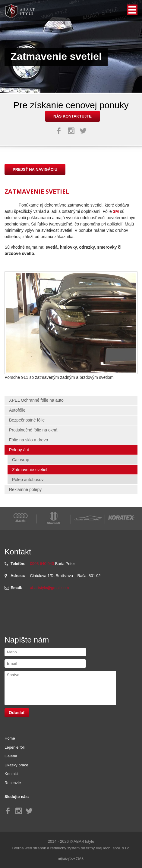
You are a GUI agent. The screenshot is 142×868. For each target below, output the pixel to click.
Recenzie (13, 783)
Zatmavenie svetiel (30, 470)
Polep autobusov (28, 480)
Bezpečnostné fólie (27, 420)
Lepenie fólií (15, 747)
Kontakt (11, 774)
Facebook (59, 131)
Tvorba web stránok (29, 848)
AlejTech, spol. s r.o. (113, 848)
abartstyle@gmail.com (50, 588)
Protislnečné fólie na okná (33, 430)
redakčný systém (65, 848)
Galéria (11, 756)
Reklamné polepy (25, 489)
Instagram (71, 131)
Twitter (83, 131)
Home (10, 738)
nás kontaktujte (73, 116)
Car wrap (21, 460)
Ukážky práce (16, 765)
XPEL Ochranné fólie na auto (36, 400)
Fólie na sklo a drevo (28, 440)
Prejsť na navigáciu (35, 169)
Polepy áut (19, 450)
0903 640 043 (42, 564)
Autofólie (17, 410)
